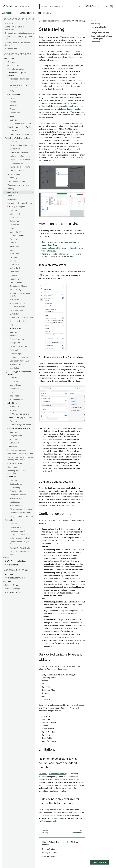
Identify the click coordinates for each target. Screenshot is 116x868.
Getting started (27, 13)
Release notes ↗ (12, 49)
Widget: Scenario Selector (21, 513)
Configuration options (100, 33)
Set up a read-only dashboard (20, 203)
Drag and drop (16, 436)
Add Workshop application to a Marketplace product (20, 459)
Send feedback (99, 862)
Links (12, 228)
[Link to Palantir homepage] (8, 6)
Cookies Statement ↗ (51, 849)
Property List (15, 225)
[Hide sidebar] (33, 19)
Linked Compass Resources (21, 318)
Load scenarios (16, 502)
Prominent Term (16, 365)
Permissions (15, 113)
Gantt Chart (15, 254)
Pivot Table (14, 272)
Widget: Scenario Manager (21, 509)
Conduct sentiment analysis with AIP (19, 38)
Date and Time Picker (19, 346)
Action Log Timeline (18, 321)
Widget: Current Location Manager (20, 553)
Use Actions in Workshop (20, 124)
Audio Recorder (16, 400)
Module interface (17, 171)
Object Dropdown (17, 339)
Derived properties (15, 174)
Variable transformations (20, 156)
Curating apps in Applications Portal (18, 44)
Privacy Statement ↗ (51, 853)
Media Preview (16, 283)
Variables (13, 106)
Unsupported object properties (20, 454)
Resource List (15, 279)
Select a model (16, 491)
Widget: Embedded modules (22, 145)
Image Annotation (17, 303)
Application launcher (18, 531)
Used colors (12, 199)
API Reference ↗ (93, 6)
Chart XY (13, 243)
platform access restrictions (50, 821)
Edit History (14, 314)
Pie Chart (14, 257)
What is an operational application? (14, 28)
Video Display (15, 290)
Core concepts (16, 488)
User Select (14, 368)
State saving (13, 192)
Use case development (50, 21)
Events (12, 109)
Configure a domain (18, 495)
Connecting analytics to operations (20, 33)
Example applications (16, 69)
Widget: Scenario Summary (21, 517)
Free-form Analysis (18, 307)
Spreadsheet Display (18, 286)
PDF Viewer (15, 299)
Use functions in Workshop (21, 134)
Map (12, 250)
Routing (11, 189)
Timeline (13, 275)
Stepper (13, 261)
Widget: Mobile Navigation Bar (21, 543)
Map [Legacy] (15, 325)
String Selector (16, 343)
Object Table (15, 214)
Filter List (13, 336)
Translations (12, 196)
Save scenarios (16, 499)
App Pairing (15, 439)
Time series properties (17, 450)
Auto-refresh (13, 447)
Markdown (14, 265)
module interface (62, 785)
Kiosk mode (12, 467)
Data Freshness (16, 310)
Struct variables (16, 163)
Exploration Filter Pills (19, 357)
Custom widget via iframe (20, 425)
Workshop (67, 21)
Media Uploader (16, 385)
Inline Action (15, 396)
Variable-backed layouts (20, 167)
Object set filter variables (20, 160)
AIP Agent (14, 410)
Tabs (12, 392)
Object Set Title (16, 232)
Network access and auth (20, 538)
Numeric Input (16, 354)
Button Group (15, 381)
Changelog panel (15, 463)
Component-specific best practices (20, 86)
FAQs (12, 91)
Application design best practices (20, 80)
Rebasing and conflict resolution (17, 472)
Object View (15, 221)
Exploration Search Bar (19, 361)
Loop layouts (15, 149)
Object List (14, 218)
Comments (14, 389)
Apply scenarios (16, 506)
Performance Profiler (16, 181)
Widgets (13, 102)
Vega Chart (14, 246)
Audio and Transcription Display (20, 295)
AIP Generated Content (20, 414)
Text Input (14, 350)
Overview (9, 23)
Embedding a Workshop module (52, 774)
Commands (15, 443)
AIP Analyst (14, 407)
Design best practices (19, 535)
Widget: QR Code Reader (20, 548)
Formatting (12, 178)
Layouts (13, 98)
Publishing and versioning (18, 185)
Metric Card (15, 268)
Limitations (95, 42)
